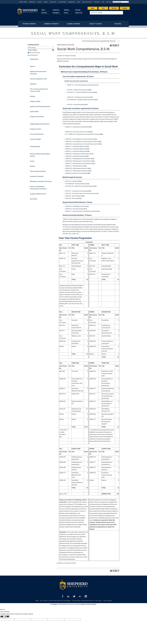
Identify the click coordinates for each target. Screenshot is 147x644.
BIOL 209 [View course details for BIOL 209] (113, 230)
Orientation (97, 2)
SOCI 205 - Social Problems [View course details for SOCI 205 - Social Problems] (73, 195)
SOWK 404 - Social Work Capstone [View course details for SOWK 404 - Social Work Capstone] (75, 155)
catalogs (54, 603)
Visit (103, 8)
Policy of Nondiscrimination (38, 170)
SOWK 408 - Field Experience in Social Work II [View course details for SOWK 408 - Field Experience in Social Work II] (78, 160)
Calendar (78, 10)
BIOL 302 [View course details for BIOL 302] (76, 233)
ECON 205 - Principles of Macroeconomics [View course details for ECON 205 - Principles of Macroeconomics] (82, 99)
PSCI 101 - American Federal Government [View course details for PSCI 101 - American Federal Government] (82, 91)
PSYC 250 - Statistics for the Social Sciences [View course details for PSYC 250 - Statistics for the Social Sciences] (80, 185)
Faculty (32, 160)
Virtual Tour (79, 13)
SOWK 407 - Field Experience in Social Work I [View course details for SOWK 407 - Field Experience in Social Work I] (78, 158)
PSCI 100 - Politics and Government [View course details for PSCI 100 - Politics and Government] (78, 89)
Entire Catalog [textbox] (32, 47)
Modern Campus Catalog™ (89, 603)
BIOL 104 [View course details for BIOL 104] (107, 230)
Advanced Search (33, 54)
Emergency (56, 13)
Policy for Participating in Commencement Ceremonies (38, 187)
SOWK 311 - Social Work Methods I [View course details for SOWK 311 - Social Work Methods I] (75, 145)
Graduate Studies (35, 146)
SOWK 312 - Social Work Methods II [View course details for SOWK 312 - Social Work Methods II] (76, 148)
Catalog (46, 2)
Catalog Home (34, 58)
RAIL (103, 2)
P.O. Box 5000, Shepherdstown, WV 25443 (85, 600)
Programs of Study (35, 128)
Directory (44, 13)
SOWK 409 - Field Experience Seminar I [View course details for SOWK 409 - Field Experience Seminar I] (76, 167)
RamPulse (109, 2)
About (43, 10)
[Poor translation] (7, 616)
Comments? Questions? (37, 175)
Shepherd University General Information (38, 72)
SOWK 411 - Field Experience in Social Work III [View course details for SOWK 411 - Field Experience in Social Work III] (79, 163)
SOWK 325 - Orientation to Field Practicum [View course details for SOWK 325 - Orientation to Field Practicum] (78, 153)
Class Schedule (62, 2)
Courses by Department (37, 133)
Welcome (33, 65)
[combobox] (101, 40)
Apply (93, 8)
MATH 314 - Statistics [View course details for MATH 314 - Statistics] (72, 180)
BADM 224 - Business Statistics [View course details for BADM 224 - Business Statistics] (77, 183)
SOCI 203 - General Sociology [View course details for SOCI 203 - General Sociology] (76, 104)
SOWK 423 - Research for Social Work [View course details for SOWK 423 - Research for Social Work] (76, 172)
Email (79, 2)
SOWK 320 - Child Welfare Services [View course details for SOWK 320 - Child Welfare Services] (75, 205)
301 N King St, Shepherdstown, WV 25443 (53, 600)
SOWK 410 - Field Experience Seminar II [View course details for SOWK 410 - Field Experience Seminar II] (77, 170)
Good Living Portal (87, 2)
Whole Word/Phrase (35, 52)
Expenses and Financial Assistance (40, 106)
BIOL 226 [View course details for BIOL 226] (68, 233)
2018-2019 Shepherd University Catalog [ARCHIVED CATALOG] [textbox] (99, 40)
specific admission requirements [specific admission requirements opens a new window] (82, 58)
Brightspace (32, 2)
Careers (39, 2)
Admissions (33, 83)
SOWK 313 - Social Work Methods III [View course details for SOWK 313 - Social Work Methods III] (76, 150)
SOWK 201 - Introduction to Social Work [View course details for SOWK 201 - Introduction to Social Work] (77, 126)
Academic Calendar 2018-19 (38, 193)
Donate (125, 8)
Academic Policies (35, 100)
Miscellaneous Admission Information (41, 180)
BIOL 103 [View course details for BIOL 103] (101, 230)
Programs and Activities (37, 116)
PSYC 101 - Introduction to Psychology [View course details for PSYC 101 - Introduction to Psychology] (77, 190)
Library (66, 13)
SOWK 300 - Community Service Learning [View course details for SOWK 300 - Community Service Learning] (77, 131)
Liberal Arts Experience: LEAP (38, 78)
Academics (56, 10)
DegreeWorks (72, 2)
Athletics (67, 10)
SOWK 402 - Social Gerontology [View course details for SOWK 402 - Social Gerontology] (74, 208)
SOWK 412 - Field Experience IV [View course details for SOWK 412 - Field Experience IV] (74, 165)
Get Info (114, 8)
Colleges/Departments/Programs (40, 123)
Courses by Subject (35, 138)
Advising (32, 95)
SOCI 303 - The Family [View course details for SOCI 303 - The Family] (72, 197)
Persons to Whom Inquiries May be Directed (40, 154)
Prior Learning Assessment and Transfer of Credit (39, 89)
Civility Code (53, 2)
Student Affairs (34, 111)
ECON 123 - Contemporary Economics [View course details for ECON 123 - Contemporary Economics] (78, 96)
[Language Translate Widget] (121, 2)
